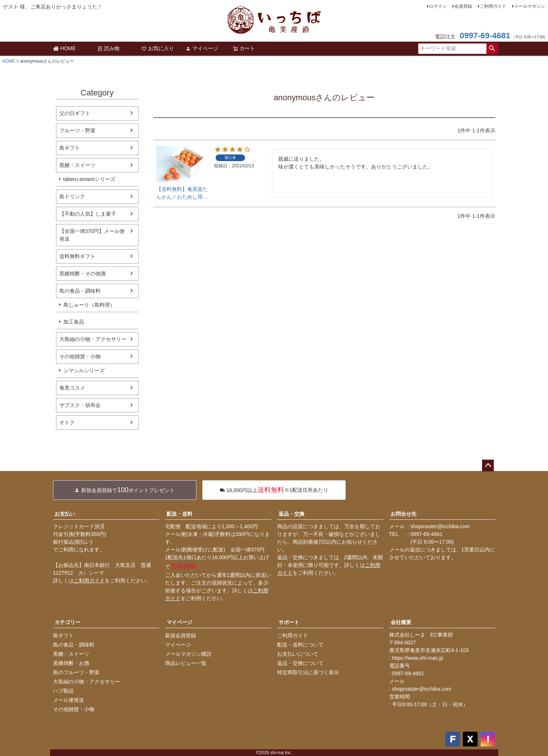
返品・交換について (300, 663)
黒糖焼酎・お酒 (71, 663)
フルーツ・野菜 (77, 130)
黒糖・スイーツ (77, 165)
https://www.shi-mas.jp (418, 658)
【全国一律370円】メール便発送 (92, 235)
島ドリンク (72, 196)
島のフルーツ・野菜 (76, 672)
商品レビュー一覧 (186, 663)
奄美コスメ (72, 388)
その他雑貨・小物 (80, 356)
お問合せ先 (404, 514)
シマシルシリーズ (84, 370)
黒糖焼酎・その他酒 (83, 274)
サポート (289, 622)
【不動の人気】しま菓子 (88, 214)
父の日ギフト (75, 113)
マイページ (202, 48)
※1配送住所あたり (274, 490)
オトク (67, 422)
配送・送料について (300, 645)
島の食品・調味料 (80, 291)
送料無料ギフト (77, 256)
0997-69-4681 (485, 36)
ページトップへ (488, 466)
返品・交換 (292, 514)
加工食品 (74, 322)
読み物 (108, 48)
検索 (492, 49)
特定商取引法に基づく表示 (308, 672)
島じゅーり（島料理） (89, 305)
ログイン (438, 6)
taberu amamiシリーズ (90, 179)
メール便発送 (69, 700)
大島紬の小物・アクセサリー (93, 339)
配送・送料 (179, 514)
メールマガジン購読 (188, 654)
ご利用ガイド (493, 6)
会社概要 (401, 622)
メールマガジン (530, 6)
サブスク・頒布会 (80, 405)
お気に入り (158, 48)
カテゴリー (67, 622)
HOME (64, 48)
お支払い (65, 514)
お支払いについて (298, 654)
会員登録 (463, 6)
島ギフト (70, 148)
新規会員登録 (181, 635)
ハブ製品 (63, 691)
